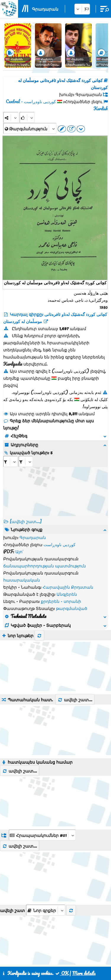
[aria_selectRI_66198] (10, 461)
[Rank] (27, 117)
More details (84, 973)
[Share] (11, 117)
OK (62, 973)
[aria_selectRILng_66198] (26, 461)
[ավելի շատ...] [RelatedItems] (26, 521)
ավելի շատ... (75, 622)
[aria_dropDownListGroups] (42, 757)
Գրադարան (45, 9)
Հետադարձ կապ (51, 953)
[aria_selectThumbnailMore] (46, 832)
